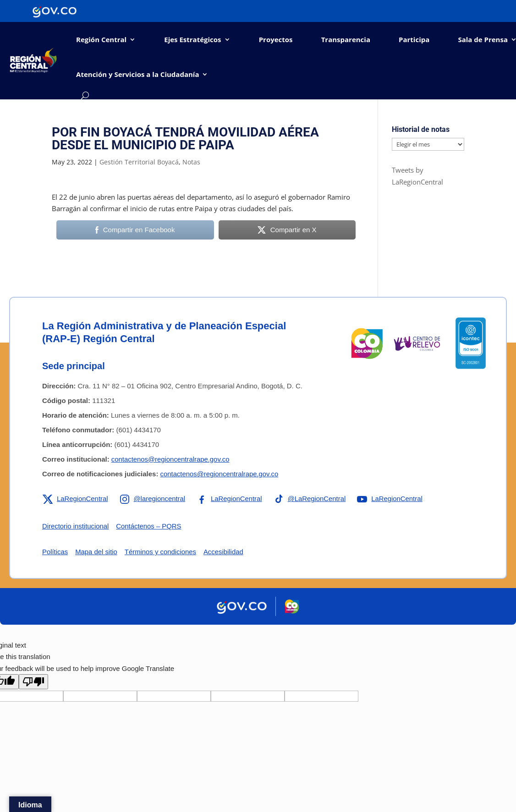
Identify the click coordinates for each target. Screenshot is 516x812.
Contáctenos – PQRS (150, 526)
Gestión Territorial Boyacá (139, 162)
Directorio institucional (76, 526)
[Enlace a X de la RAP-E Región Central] (75, 499)
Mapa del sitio (97, 552)
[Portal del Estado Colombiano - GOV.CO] (55, 11)
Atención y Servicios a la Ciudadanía (137, 74)
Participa (414, 39)
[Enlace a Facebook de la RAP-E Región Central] (230, 499)
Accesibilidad (225, 552)
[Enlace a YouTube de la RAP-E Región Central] (392, 499)
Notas (191, 162)
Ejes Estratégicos (192, 39)
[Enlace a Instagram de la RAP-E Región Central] (153, 499)
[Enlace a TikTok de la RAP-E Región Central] (311, 499)
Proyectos (276, 39)
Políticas (55, 552)
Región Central (101, 39)
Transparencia (346, 39)
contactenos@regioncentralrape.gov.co (171, 459)
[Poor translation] (33, 681)
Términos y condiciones (161, 552)
